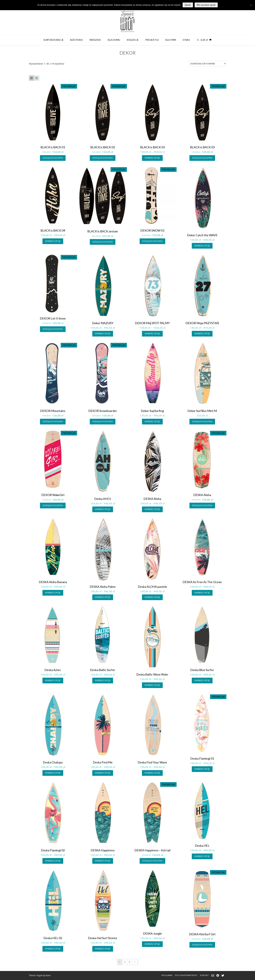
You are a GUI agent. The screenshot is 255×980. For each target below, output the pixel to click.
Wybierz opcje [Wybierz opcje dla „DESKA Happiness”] (103, 861)
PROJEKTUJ (152, 40)
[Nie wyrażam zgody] (251, 5)
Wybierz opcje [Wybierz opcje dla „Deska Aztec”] (53, 680)
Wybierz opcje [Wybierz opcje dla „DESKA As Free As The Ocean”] (202, 593)
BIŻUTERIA (76, 40)
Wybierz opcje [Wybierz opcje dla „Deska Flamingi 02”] (53, 861)
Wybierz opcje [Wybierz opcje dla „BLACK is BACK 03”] (152, 158)
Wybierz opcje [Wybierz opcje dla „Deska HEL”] (202, 856)
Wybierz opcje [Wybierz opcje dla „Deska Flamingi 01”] (202, 769)
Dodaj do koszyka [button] (53, 158)
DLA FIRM (171, 40)
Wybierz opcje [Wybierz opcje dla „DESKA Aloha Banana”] (53, 593)
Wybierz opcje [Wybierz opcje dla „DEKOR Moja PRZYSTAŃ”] (202, 334)
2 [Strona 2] (125, 962)
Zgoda (188, 5)
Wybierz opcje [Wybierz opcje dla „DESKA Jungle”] (152, 944)
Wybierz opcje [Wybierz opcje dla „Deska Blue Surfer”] (202, 680)
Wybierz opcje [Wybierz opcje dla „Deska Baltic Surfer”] (103, 680)
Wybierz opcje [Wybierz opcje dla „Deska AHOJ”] (103, 509)
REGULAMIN (167, 975)
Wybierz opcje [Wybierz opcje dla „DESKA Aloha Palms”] (103, 597)
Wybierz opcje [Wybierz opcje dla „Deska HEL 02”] (53, 949)
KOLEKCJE (133, 40)
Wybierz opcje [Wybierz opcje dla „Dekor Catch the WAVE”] (202, 246)
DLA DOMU (114, 40)
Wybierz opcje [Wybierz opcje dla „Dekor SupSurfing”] (152, 421)
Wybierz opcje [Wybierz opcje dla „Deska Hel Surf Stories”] (103, 949)
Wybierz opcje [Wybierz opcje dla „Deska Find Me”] (103, 773)
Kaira (48, 975)
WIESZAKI (95, 40)
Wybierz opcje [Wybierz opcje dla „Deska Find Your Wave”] (152, 773)
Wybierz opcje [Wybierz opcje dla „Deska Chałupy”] (53, 773)
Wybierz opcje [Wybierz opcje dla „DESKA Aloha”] (152, 509)
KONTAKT (204, 975)
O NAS (186, 40)
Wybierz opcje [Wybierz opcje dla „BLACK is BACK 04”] (53, 241)
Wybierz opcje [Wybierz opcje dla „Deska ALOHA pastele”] (152, 597)
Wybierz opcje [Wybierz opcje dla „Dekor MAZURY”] (103, 334)
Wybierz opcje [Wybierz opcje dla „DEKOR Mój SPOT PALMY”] (152, 334)
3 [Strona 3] (129, 962)
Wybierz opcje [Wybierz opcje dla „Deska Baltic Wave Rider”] (152, 685)
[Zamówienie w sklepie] (207, 64)
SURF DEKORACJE (54, 40)
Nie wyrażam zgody (206, 5)
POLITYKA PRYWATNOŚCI (186, 975)
